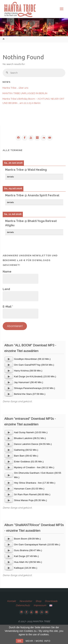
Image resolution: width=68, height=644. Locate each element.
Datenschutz (23, 605)
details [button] (10, 177)
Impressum (40, 605)
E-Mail (8, 307)
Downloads (51, 601)
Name (7, 272)
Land (6, 289)
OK (20, 641)
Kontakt (12, 601)
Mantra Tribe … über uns (15, 88)
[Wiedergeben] (9, 359)
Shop (38, 601)
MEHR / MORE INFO (38, 641)
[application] (9, 359)
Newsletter (26, 601)
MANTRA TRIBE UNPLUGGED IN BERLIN (25, 93)
